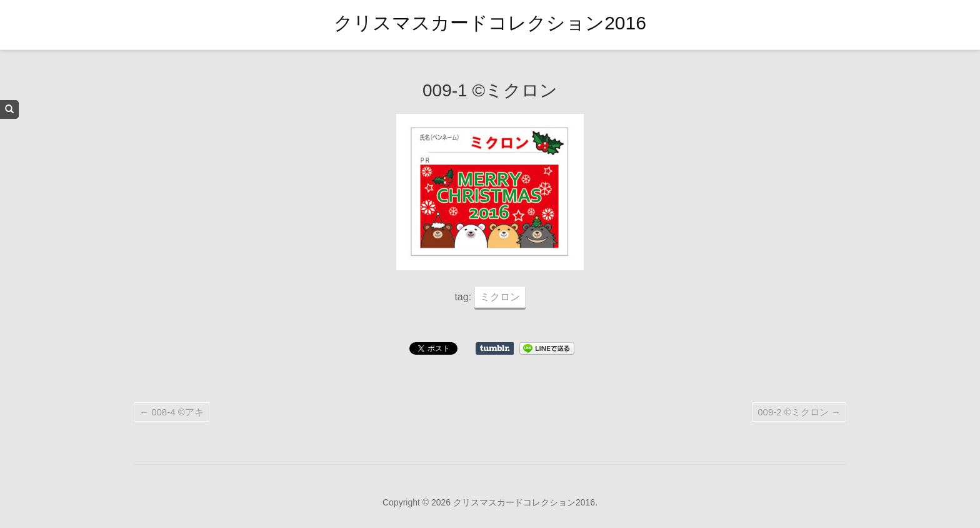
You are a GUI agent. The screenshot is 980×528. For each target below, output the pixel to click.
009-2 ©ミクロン (799, 412)
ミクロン (500, 297)
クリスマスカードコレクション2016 (490, 23)
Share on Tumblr (495, 348)
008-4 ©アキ (172, 412)
